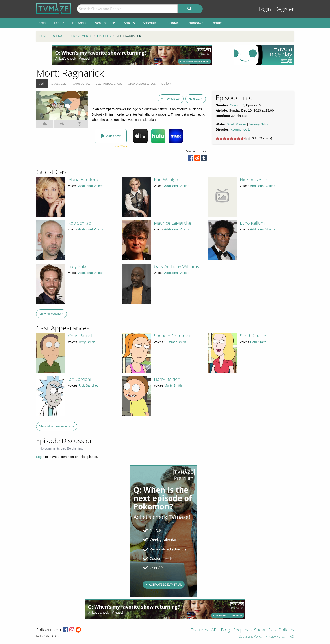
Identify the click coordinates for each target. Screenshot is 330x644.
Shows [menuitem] (41, 23)
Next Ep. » (196, 99)
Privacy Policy (275, 637)
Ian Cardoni (80, 379)
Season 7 (237, 105)
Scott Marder (237, 124)
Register (285, 9)
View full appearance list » (57, 426)
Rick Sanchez (89, 385)
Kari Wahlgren (168, 179)
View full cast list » (52, 314)
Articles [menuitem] (129, 23)
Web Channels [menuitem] (105, 23)
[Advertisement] (132, 55)
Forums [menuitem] (217, 23)
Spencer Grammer (172, 336)
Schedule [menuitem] (150, 23)
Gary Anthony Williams (176, 266)
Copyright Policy (250, 637)
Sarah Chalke (253, 336)
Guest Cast (59, 83)
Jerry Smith (87, 342)
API (214, 630)
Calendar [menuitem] (171, 23)
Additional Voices (91, 186)
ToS (291, 637)
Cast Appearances (109, 83)
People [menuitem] (59, 23)
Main (42, 83)
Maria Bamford (83, 179)
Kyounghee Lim (242, 129)
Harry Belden (167, 379)
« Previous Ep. (171, 99)
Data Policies (281, 630)
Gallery (166, 83)
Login (265, 9)
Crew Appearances (142, 83)
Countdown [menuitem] (195, 23)
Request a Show (249, 630)
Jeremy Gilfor (259, 124)
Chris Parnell (81, 336)
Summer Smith (175, 342)
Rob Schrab (80, 223)
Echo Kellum (252, 223)
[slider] (233, 138)
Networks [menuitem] (79, 23)
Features (199, 630)
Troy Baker (79, 266)
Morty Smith (173, 385)
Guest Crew (81, 83)
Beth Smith (258, 342)
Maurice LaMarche (173, 223)
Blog (225, 630)
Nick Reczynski (254, 179)
